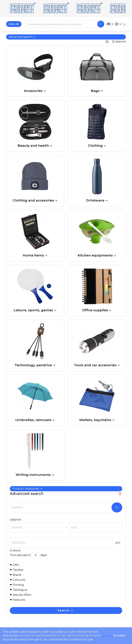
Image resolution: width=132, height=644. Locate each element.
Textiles (18, 570)
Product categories (27, 489)
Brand (17, 575)
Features (19, 600)
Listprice (15, 520)
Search (66, 610)
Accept (119, 635)
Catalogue (20, 590)
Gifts (16, 565)
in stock (15, 550)
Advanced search (22, 37)
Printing (18, 585)
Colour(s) (19, 580)
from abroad (18, 555)
